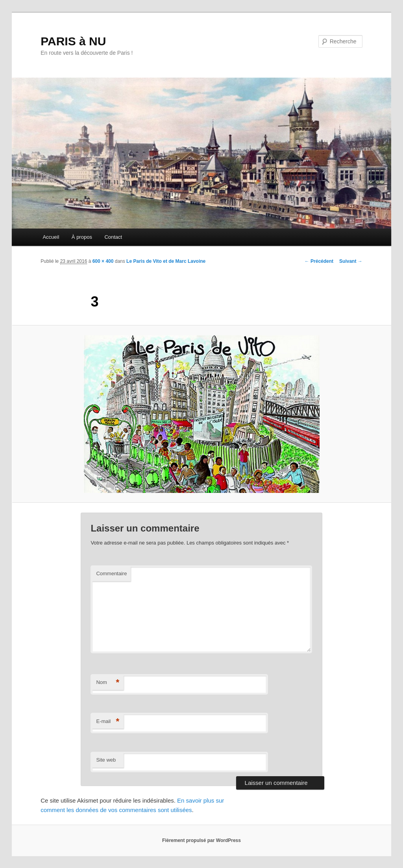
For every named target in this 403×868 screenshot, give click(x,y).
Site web (106, 760)
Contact (113, 237)
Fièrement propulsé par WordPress (201, 840)
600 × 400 (103, 261)
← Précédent (319, 261)
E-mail (108, 722)
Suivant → (351, 261)
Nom (108, 683)
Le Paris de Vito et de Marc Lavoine (166, 261)
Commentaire (111, 573)
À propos (82, 237)
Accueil (51, 237)
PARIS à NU (73, 41)
